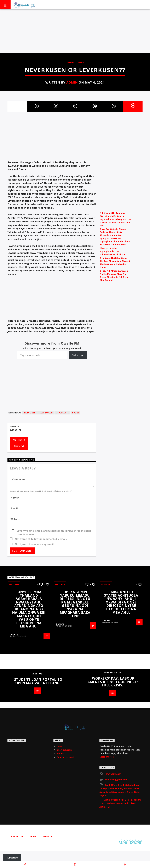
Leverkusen (46, 413)
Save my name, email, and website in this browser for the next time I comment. (54, 531)
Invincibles (30, 413)
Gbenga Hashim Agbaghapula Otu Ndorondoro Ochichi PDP (113, 251)
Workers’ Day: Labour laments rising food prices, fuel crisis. (112, 682)
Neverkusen (62, 413)
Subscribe (78, 355)
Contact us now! (65, 757)
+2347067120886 (113, 774)
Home (60, 746)
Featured (70, 63)
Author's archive (19, 443)
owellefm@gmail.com (116, 780)
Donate (47, 836)
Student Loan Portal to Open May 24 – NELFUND (38, 681)
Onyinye (14, 634)
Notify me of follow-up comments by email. (41, 539)
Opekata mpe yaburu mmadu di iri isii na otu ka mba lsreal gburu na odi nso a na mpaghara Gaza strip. (75, 604)
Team (33, 836)
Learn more (107, 757)
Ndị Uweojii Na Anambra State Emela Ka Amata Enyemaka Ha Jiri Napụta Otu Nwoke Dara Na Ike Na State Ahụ (115, 219)
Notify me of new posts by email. (35, 544)
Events (60, 754)
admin (72, 82)
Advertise (17, 836)
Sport (81, 63)
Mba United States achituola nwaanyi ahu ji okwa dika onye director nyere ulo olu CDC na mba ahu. (121, 602)
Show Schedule (65, 750)
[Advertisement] (75, 31)
